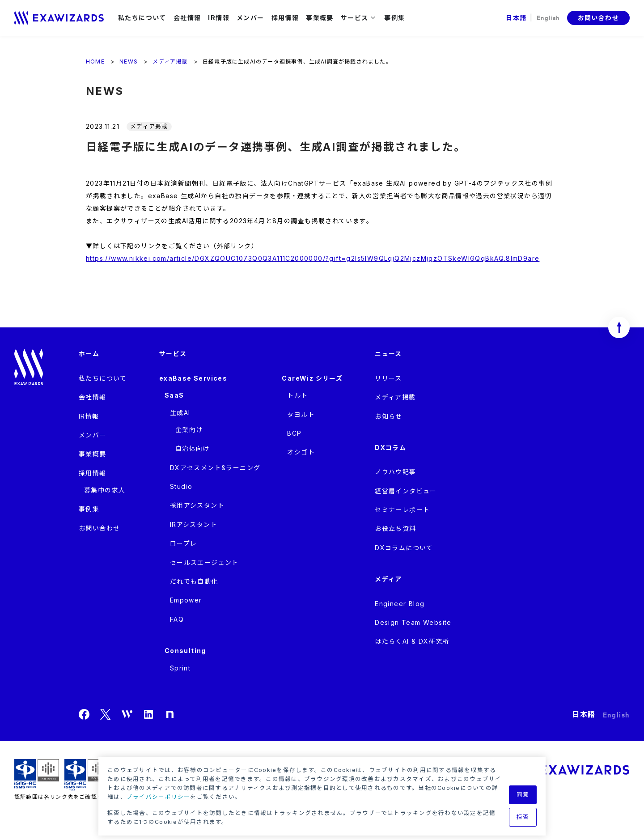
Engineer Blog (400, 604)
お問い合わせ (598, 18)
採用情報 (285, 18)
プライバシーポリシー (159, 797)
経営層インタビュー (406, 491)
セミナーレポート (402, 510)
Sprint (180, 668)
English (548, 17)
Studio (181, 486)
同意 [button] (523, 795)
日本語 (516, 18)
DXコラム (390, 448)
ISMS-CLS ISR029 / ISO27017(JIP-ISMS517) (87, 775)
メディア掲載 (395, 397)
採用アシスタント (197, 505)
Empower (186, 600)
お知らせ (389, 416)
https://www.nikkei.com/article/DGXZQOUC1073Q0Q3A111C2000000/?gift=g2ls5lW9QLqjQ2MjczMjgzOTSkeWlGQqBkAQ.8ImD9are (313, 258)
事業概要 (320, 18)
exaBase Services (193, 378)
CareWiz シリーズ (312, 378)
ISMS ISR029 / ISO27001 (37, 775)
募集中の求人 (105, 490)
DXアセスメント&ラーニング (215, 468)
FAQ (177, 619)
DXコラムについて (404, 548)
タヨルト (301, 414)
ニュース (388, 354)
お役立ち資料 (395, 528)
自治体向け (193, 448)
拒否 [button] (523, 817)
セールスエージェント (204, 562)
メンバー (250, 18)
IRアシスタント (194, 524)
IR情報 (219, 18)
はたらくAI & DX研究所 (412, 641)
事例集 (394, 18)
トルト (297, 395)
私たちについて (142, 18)
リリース (388, 378)
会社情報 (187, 18)
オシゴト (301, 452)
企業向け (189, 430)
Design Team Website (413, 622)
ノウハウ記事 (395, 472)
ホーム (89, 354)
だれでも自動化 (194, 581)
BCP (294, 433)
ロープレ (184, 543)
